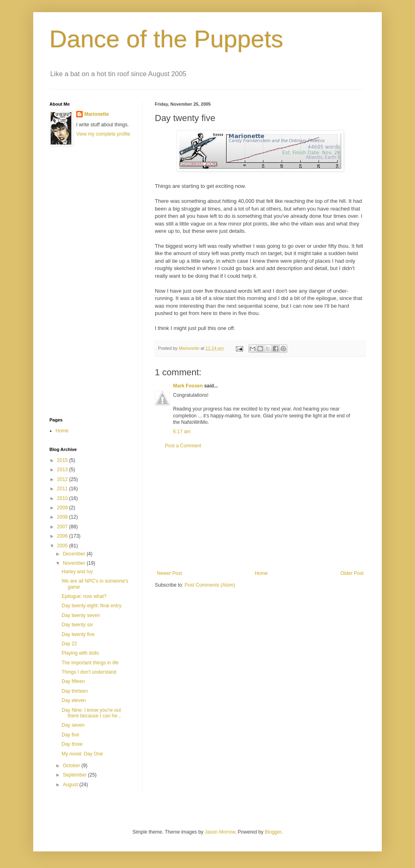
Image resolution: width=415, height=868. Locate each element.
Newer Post (169, 573)
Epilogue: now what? (84, 596)
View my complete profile (103, 134)
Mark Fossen (188, 386)
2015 (63, 460)
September (75, 775)
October (72, 766)
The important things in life (90, 663)
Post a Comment (183, 446)
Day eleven (74, 700)
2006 (63, 536)
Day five (70, 735)
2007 (63, 527)
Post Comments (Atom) (210, 585)
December (75, 554)
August (71, 785)
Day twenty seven (81, 615)
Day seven (73, 725)
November (75, 563)
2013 (63, 470)
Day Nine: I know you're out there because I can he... (91, 713)
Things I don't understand (89, 672)
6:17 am (182, 432)
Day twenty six (77, 625)
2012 (63, 479)
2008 (63, 517)
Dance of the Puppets (166, 39)
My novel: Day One (82, 754)
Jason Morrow (220, 832)
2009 (63, 508)
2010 (63, 498)
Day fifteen (73, 681)
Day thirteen (75, 691)
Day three (72, 744)
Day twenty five (78, 634)
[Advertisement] (260, 510)
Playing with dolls (80, 653)
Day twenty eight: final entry (91, 606)
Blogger (273, 832)
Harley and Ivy (77, 572)
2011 (63, 489)
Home (261, 573)
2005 (63, 546)
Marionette (97, 114)
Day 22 (69, 644)
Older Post (352, 573)
